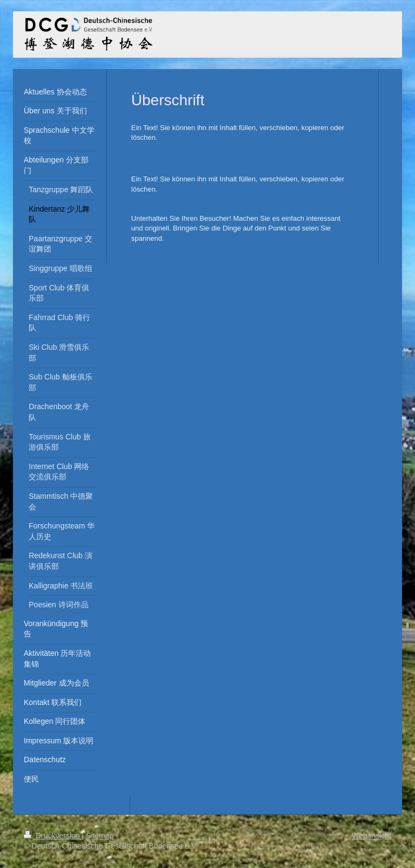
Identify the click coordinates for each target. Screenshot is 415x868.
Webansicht (372, 836)
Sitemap (100, 836)
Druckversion (53, 836)
